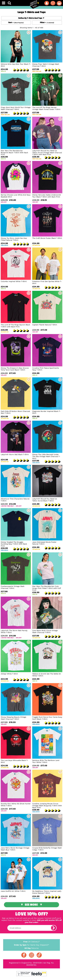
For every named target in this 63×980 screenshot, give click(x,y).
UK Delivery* (31, 942)
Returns (31, 948)
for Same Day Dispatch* (31, 944)
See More (31, 905)
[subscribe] (54, 928)
